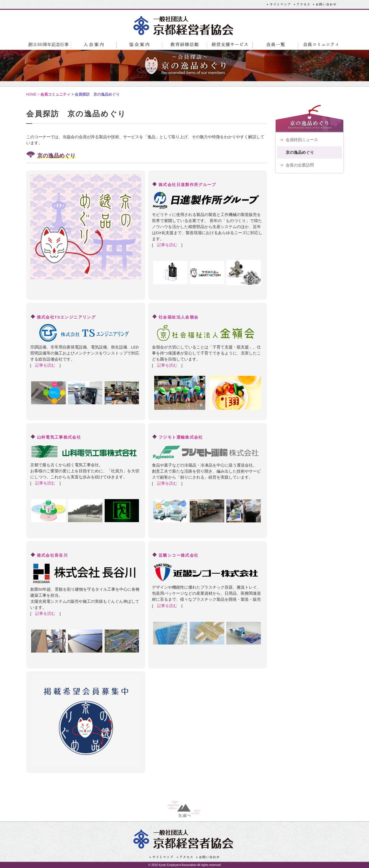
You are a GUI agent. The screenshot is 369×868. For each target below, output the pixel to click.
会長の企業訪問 (300, 165)
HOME (31, 94)
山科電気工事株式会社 (59, 437)
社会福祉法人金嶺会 (178, 317)
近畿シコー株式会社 (178, 555)
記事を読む (167, 245)
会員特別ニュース (302, 140)
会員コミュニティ (55, 94)
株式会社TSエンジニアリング (66, 317)
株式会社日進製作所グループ (187, 185)
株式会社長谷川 (52, 555)
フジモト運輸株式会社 (181, 437)
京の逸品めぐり (300, 152)
